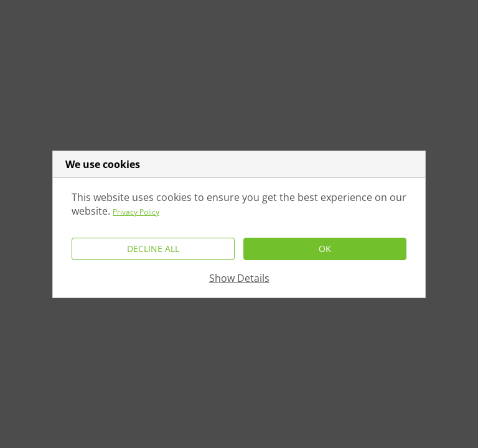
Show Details (239, 278)
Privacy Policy (136, 212)
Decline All (153, 249)
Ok (325, 249)
